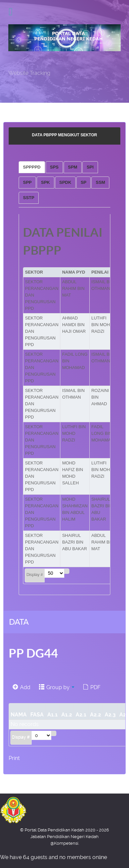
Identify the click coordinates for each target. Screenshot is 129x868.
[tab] (32, 167)
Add (21, 687)
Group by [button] (57, 687)
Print (14, 758)
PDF (92, 687)
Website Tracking (29, 73)
